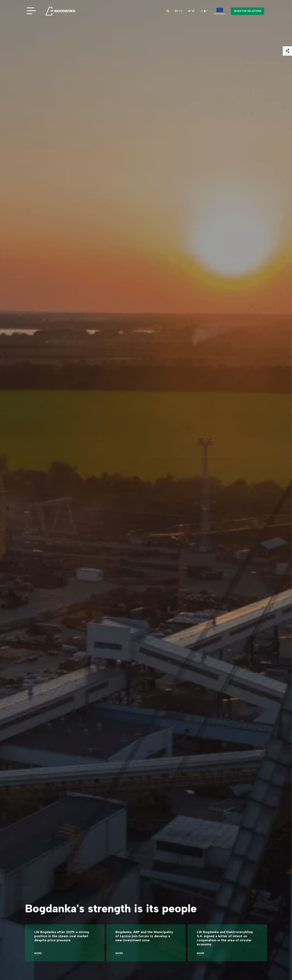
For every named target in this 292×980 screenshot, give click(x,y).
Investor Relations (248, 11)
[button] (168, 11)
